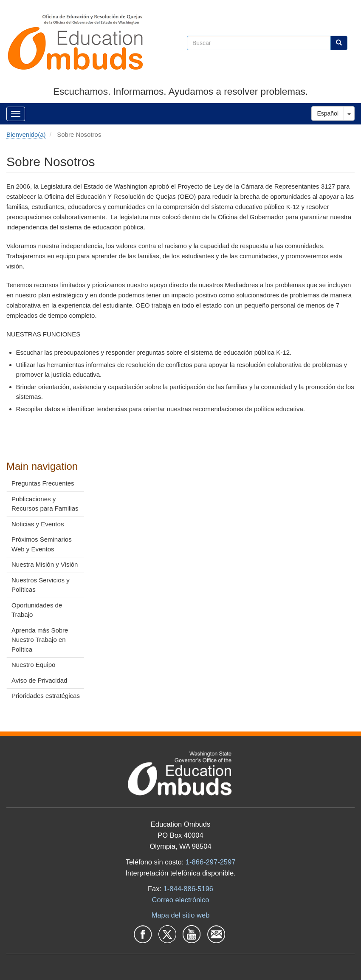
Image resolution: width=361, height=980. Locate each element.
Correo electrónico (181, 900)
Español (328, 113)
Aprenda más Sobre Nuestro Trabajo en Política (40, 640)
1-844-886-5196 (188, 889)
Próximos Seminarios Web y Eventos (42, 544)
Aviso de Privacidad (39, 680)
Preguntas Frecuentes (43, 483)
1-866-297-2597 (210, 862)
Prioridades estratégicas (46, 696)
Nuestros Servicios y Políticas (41, 585)
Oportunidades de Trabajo (37, 610)
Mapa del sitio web (181, 915)
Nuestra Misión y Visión (45, 564)
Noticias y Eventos (38, 524)
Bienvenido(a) (26, 134)
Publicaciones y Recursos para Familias (45, 504)
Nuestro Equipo (33, 665)
